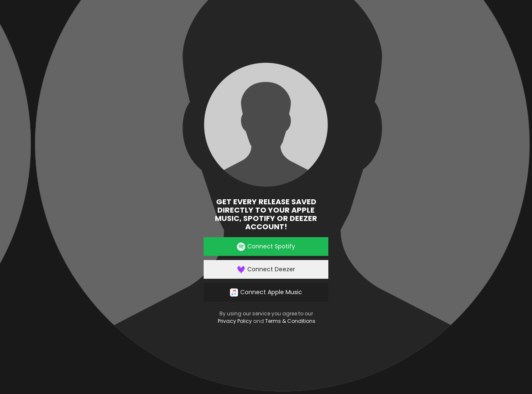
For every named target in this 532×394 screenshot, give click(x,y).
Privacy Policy (235, 321)
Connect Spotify (266, 247)
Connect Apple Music (266, 292)
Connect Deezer (266, 269)
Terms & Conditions (290, 321)
